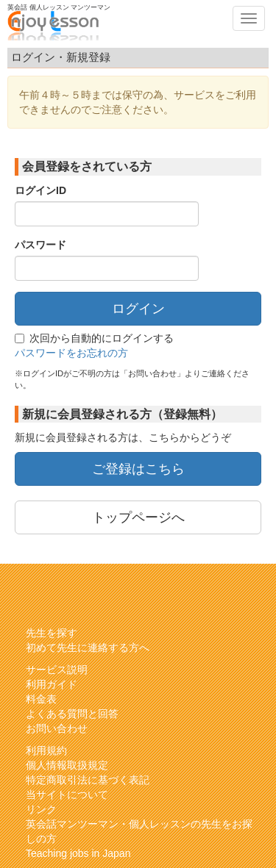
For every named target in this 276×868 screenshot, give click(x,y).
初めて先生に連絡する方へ (88, 648)
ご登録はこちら (138, 469)
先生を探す (52, 633)
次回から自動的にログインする (94, 338)
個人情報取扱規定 (67, 765)
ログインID (40, 190)
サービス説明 (57, 670)
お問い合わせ (57, 728)
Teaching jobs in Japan (78, 853)
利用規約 (46, 750)
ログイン (138, 309)
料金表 (41, 699)
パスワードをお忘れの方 (71, 353)
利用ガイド (52, 684)
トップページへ (138, 517)
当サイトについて (67, 795)
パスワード (40, 245)
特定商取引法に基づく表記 (88, 780)
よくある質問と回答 (72, 714)
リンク (41, 809)
